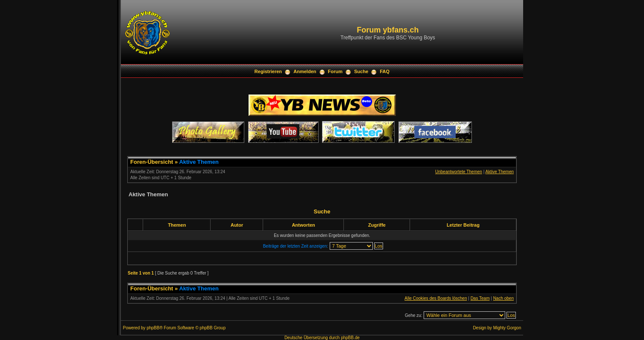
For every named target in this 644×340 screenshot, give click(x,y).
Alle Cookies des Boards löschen (436, 298)
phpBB (153, 328)
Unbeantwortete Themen (459, 172)
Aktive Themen (199, 162)
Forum (335, 71)
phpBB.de (350, 338)
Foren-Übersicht (152, 162)
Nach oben (503, 298)
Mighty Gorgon (507, 328)
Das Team (480, 298)
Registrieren (268, 71)
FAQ (385, 71)
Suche (361, 71)
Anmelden (305, 71)
